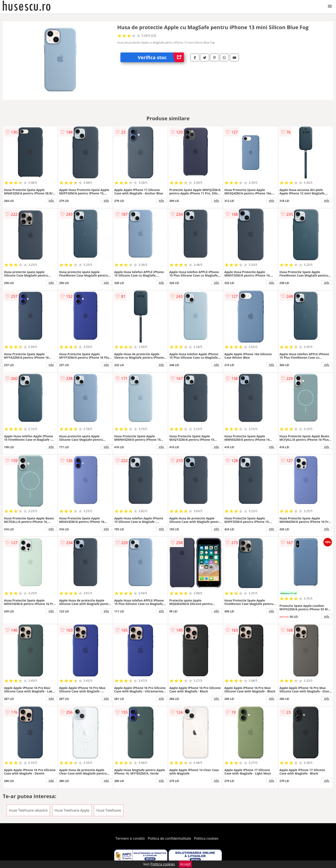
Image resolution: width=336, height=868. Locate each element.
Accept (185, 864)
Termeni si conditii (130, 838)
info (51, 200)
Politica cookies (206, 838)
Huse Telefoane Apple (72, 810)
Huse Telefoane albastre (28, 810)
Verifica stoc (161, 57)
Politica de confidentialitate (169, 838)
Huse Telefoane (109, 810)
